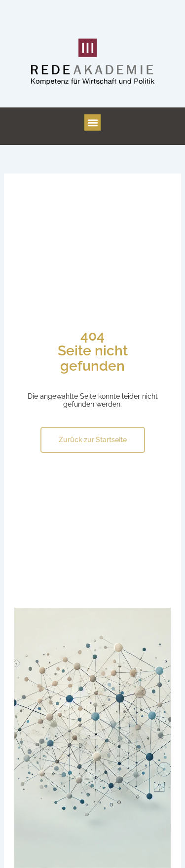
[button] (92, 122)
